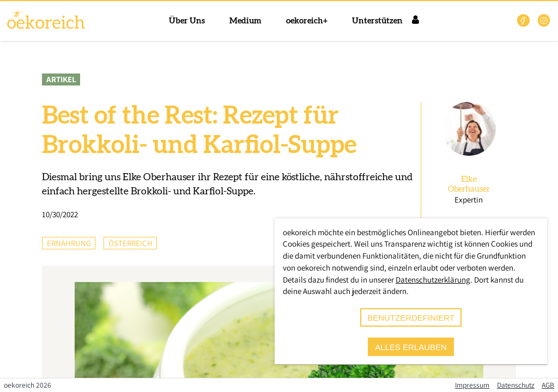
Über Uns (187, 21)
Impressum (472, 385)
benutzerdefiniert (411, 318)
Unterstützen (377, 21)
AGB (548, 385)
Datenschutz (516, 385)
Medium (245, 21)
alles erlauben (411, 347)
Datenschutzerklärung (433, 280)
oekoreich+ (307, 21)
